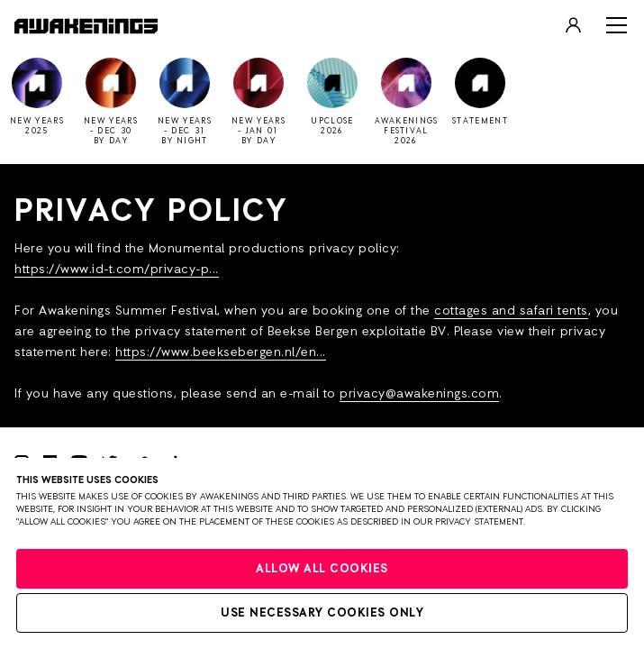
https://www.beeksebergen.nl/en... (221, 352)
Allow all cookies (322, 569)
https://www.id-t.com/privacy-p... (117, 270)
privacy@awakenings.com (419, 394)
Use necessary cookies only (322, 613)
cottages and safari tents (511, 311)
